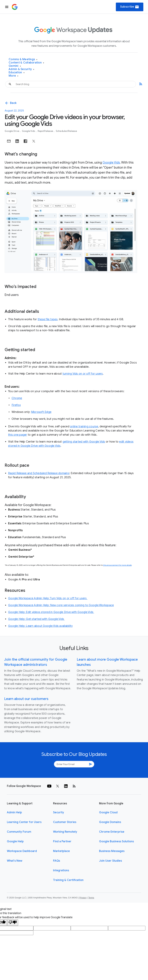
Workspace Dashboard (22, 851)
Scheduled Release (66, 131)
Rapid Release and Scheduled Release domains (39, 473)
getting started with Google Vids (84, 442)
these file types (48, 319)
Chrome (17, 398)
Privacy (83, 898)
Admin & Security (22, 69)
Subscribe (130, 7)
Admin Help (14, 812)
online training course (84, 427)
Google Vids (29, 131)
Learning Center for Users (24, 822)
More (14, 76)
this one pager (18, 435)
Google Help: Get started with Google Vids (36, 619)
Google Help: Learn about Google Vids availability (40, 626)
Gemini (15, 66)
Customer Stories (65, 822)
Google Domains (110, 822)
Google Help (15, 841)
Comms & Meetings (23, 59)
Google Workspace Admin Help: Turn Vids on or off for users (48, 598)
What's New (15, 861)
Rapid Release (46, 131)
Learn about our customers (26, 699)
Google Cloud (108, 812)
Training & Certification (68, 880)
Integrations (61, 870)
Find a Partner (62, 841)
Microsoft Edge (41, 412)
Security (59, 812)
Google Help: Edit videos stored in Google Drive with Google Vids (51, 612)
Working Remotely (65, 832)
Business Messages (112, 851)
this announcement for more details (117, 565)
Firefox (16, 405)
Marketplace (61, 851)
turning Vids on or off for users (83, 374)
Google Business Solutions (116, 841)
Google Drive (12, 131)
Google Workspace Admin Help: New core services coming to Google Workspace (61, 605)
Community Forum (19, 832)
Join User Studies (110, 861)
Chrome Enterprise (112, 832)
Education (17, 73)
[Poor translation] (13, 923)
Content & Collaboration (26, 63)
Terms (91, 898)
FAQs (57, 861)
